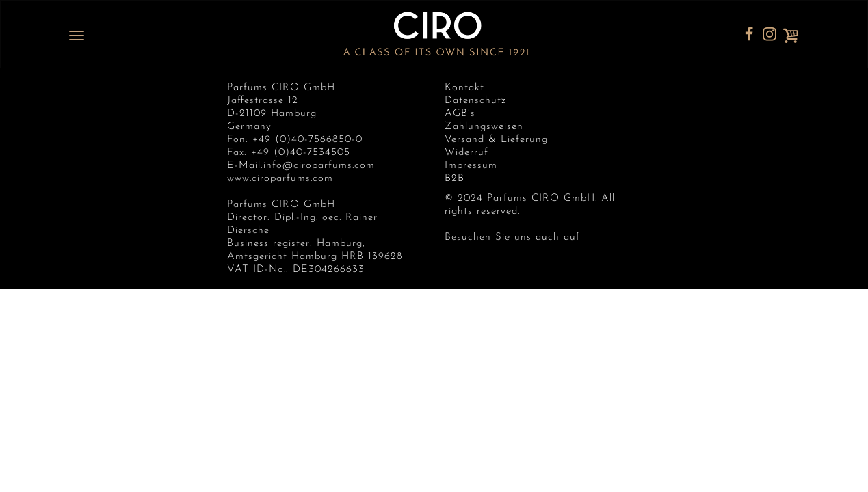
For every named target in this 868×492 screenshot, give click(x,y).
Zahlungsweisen (484, 127)
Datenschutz (475, 101)
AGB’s (460, 114)
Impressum (471, 166)
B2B (455, 179)
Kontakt (464, 88)
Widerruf (466, 153)
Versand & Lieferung (496, 140)
